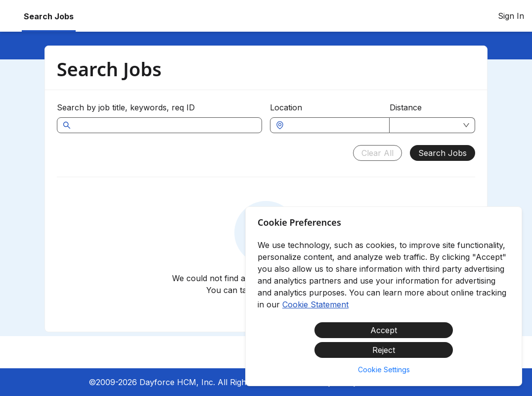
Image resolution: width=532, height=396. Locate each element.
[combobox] (335, 125)
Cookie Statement (315, 304)
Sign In (511, 16)
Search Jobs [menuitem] (49, 16)
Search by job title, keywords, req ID (126, 107)
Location (286, 107)
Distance (406, 107)
